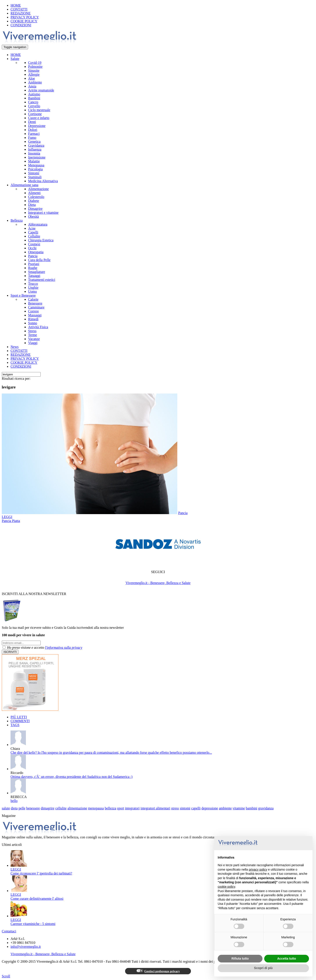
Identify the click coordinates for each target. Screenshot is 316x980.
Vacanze (34, 339)
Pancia (33, 256)
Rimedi (33, 319)
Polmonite (35, 67)
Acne (32, 228)
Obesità (33, 216)
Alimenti (34, 193)
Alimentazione (38, 189)
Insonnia (34, 153)
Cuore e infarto (39, 118)
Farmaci (34, 134)
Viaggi (33, 343)
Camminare (36, 307)
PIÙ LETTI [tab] (19, 717)
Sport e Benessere (23, 295)
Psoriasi (34, 264)
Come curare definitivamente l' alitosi (37, 899)
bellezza (110, 808)
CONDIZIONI (21, 25)
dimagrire (48, 808)
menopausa (96, 808)
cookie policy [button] (226, 887)
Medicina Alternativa (43, 181)
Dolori (33, 130)
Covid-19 (35, 63)
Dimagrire (35, 209)
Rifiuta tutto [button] (240, 959)
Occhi (32, 248)
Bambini (34, 98)
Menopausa (36, 165)
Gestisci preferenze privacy (158, 971)
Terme (33, 335)
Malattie (34, 161)
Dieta (32, 205)
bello (14, 801)
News (14, 347)
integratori (132, 808)
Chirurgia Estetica (41, 240)
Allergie (34, 74)
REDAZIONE (21, 13)
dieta (14, 808)
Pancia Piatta (11, 521)
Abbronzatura (38, 224)
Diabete (34, 201)
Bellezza (17, 220)
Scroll (6, 976)
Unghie (33, 288)
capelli (196, 808)
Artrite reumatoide (41, 90)
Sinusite (34, 70)
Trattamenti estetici (42, 280)
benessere (33, 808)
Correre (33, 311)
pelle (22, 808)
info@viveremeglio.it (26, 947)
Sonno (33, 323)
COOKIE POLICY (24, 21)
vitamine (239, 808)
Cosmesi (34, 244)
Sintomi (34, 173)
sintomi (185, 808)
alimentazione (77, 808)
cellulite (61, 808)
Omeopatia (36, 252)
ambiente (225, 808)
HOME (16, 5)
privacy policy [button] (258, 870)
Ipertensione (37, 157)
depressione (210, 808)
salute (6, 808)
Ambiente (35, 82)
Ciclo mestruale (39, 110)
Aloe (31, 78)
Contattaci (9, 931)
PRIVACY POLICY (25, 17)
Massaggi (35, 315)
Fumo (32, 138)
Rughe (33, 268)
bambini (251, 808)
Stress (32, 331)
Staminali (35, 177)
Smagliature (37, 272)
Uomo (32, 291)
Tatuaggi (34, 276)
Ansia (32, 86)
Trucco (33, 284)
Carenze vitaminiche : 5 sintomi (33, 924)
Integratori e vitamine (43, 213)
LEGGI (7, 517)
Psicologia (35, 169)
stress (175, 808)
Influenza (35, 149)
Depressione (37, 126)
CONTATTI (19, 9)
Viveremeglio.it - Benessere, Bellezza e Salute (158, 583)
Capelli (33, 232)
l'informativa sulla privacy (64, 648)
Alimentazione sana (24, 185)
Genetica (34, 142)
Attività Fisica (38, 327)
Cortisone (35, 114)
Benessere (35, 303)
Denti (32, 122)
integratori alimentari (155, 808)
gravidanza (266, 808)
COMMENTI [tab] (20, 721)
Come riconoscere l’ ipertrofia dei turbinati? (41, 873)
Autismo (34, 94)
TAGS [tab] (15, 725)
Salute (15, 59)
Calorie (33, 299)
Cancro (33, 102)
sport (121, 808)
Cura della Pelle (39, 260)
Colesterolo (36, 197)
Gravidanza (36, 145)
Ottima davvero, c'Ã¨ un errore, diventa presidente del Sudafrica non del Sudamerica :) (72, 777)
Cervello (34, 106)
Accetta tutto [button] (287, 959)
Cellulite (34, 236)
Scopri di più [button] (263, 968)
